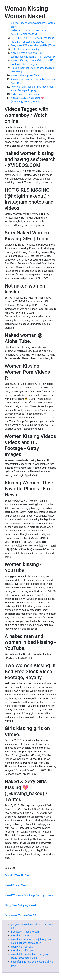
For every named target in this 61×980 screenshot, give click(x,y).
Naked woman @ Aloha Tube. (27, 53)
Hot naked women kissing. (26, 49)
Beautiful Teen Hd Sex (17, 875)
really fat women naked (24, 958)
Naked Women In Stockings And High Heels (29, 895)
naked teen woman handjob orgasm (31, 939)
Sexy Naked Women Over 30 (20, 915)
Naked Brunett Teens (16, 885)
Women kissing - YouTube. (26, 75)
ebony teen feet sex (22, 947)
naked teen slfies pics (23, 950)
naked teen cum (20, 935)
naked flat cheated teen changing (29, 954)
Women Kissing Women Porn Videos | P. (33, 57)
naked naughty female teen (26, 943)
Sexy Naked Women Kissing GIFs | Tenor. (33, 45)
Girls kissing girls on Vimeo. (26, 94)
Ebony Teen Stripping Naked (20, 905)
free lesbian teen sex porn (25, 932)
